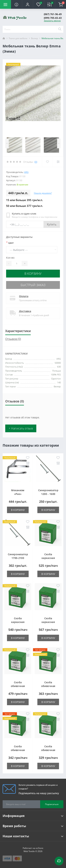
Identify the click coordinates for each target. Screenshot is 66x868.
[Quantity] (17, 263)
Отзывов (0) (13, 339)
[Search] (60, 29)
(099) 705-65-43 (53, 18)
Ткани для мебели (18, 38)
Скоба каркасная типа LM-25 (48, 558)
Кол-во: (10, 258)
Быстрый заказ (33, 285)
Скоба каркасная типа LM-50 (48, 622)
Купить (52, 224)
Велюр (34, 38)
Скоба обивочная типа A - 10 (48, 686)
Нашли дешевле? (43, 193)
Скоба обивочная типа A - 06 (18, 686)
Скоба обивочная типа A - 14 (48, 750)
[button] (27, 4)
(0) (36, 162)
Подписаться (52, 804)
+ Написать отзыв (21, 428)
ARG (26, 172)
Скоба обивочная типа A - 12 (18, 750)
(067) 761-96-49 (53, 14)
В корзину (33, 273)
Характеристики (18, 331)
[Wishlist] (47, 162)
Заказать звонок (52, 21)
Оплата (24, 296)
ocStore (40, 848)
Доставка (25, 311)
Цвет (10, 243)
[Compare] (58, 162)
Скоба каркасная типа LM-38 (18, 622)
